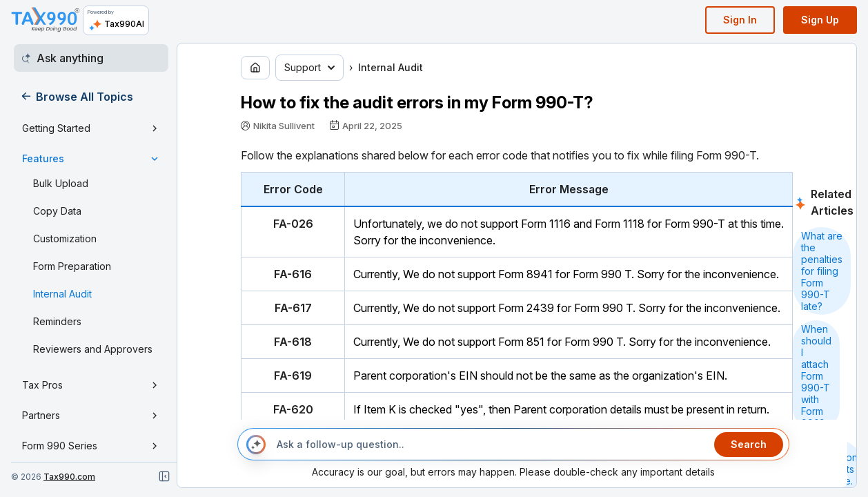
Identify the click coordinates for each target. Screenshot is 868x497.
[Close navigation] (164, 476)
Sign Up (820, 20)
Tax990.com (69, 477)
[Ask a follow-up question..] (490, 445)
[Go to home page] (255, 68)
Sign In (740, 20)
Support (309, 67)
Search (749, 444)
